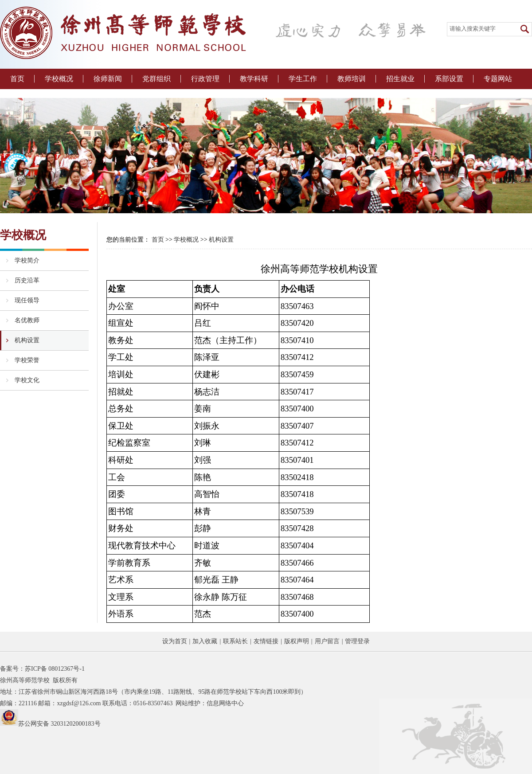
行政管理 (205, 79)
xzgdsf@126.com (79, 703)
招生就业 (400, 79)
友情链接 (266, 641)
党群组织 (156, 79)
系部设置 (449, 79)
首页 (17, 79)
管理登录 (357, 641)
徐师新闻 (108, 79)
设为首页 (175, 641)
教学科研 (254, 79)
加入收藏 (205, 641)
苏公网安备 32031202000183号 (59, 724)
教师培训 (352, 79)
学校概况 (59, 79)
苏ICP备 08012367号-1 (55, 669)
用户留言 (327, 641)
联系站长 (235, 641)
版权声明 (297, 641)
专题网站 (498, 79)
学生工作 (303, 79)
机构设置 (221, 240)
